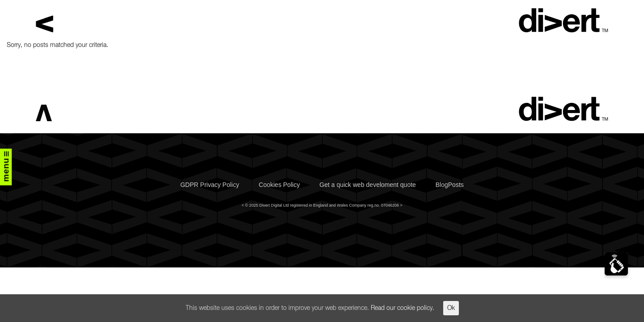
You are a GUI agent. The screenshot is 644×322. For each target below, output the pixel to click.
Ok (451, 308)
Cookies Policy (280, 185)
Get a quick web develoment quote (368, 185)
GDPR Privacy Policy (210, 185)
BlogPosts (450, 185)
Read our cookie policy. (402, 308)
